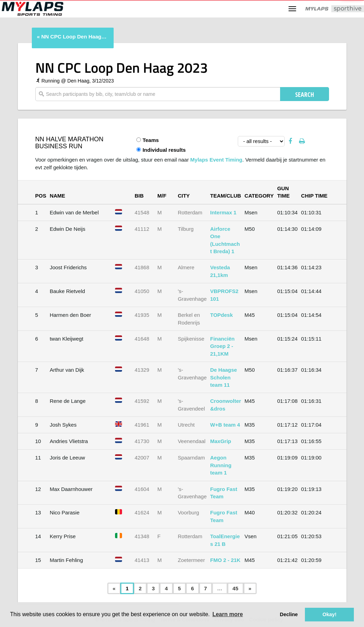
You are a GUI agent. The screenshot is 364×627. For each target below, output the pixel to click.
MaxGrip (221, 441)
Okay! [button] (329, 614)
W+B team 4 (225, 425)
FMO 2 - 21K (225, 560)
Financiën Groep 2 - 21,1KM (222, 346)
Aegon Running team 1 (221, 465)
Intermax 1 (223, 212)
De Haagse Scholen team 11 (224, 377)
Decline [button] (289, 614)
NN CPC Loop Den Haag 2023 (74, 37)
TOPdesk (222, 315)
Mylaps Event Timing (216, 160)
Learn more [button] (227, 614)
